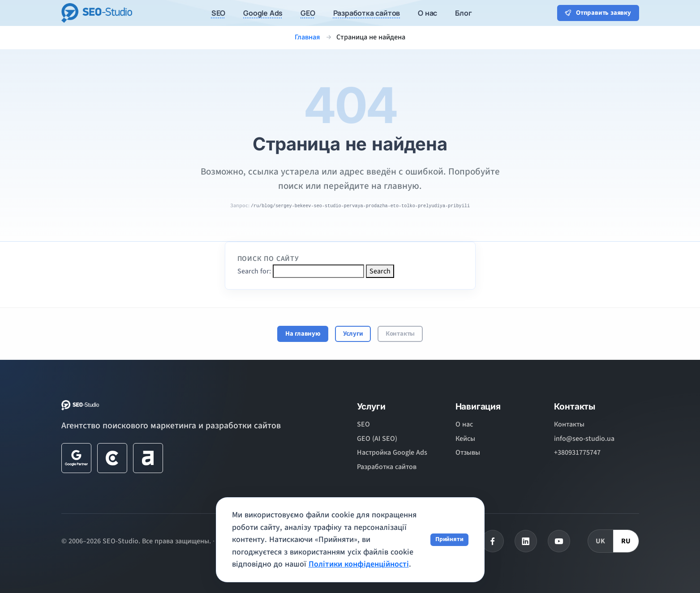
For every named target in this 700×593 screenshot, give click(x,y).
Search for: (254, 271)
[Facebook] (493, 541)
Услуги (353, 334)
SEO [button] (218, 13)
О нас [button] (427, 13)
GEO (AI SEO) (377, 439)
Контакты (400, 334)
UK (601, 541)
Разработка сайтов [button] (367, 13)
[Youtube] (559, 541)
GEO (308, 13)
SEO (363, 424)
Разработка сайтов (387, 467)
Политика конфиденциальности (268, 541)
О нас (464, 424)
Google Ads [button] (263, 13)
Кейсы (465, 439)
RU (626, 541)
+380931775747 (577, 452)
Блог (463, 13)
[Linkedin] (526, 541)
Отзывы (468, 452)
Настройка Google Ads (392, 452)
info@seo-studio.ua (584, 439)
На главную (303, 334)
